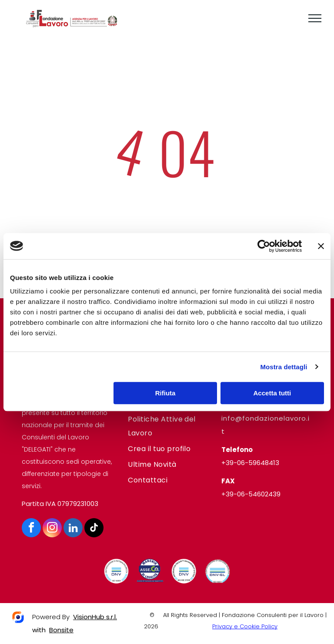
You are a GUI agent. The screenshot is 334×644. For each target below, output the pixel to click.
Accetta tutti (272, 393)
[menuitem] (167, 426)
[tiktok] (94, 529)
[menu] (315, 18)
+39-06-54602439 (251, 494)
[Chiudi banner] (321, 246)
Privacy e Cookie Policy (245, 626)
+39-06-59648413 (250, 463)
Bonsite (61, 630)
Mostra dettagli (284, 367)
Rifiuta (165, 393)
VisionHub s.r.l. (95, 617)
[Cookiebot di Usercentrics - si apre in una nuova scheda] (264, 246)
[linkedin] (73, 529)
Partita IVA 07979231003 (60, 504)
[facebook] (31, 529)
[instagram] (52, 529)
